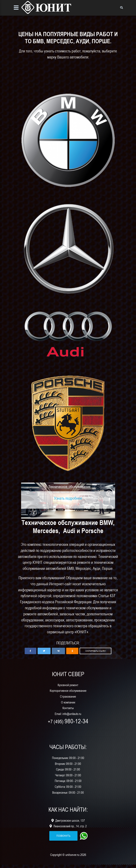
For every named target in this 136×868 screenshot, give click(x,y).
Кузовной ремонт (68, 688)
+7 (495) (68, 725)
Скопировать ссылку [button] (96, 654)
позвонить (63, 839)
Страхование (68, 700)
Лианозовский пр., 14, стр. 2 (68, 829)
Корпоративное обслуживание (68, 694)
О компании (68, 706)
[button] (31, 654)
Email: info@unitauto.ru (68, 717)
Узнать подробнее (68, 502)
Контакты (68, 711)
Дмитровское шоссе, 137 (68, 824)
